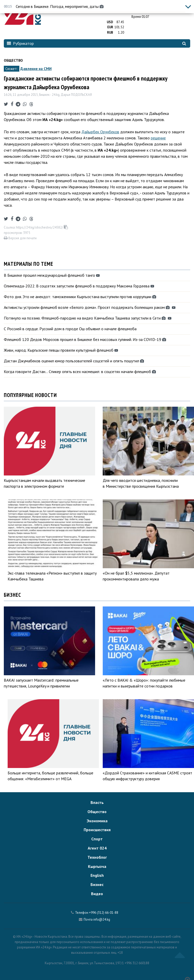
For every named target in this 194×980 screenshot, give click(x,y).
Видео (97, 894)
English (97, 875)
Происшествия (97, 830)
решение (158, 138)
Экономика (97, 821)
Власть (97, 802)
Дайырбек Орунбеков (100, 132)
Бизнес (97, 884)
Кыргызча (97, 866)
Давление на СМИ (36, 69)
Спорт (97, 839)
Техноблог (97, 857)
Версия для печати (20, 238)
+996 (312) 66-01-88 (104, 913)
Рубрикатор (20, 43)
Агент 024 (97, 848)
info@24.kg (102, 919)
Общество (13, 60)
